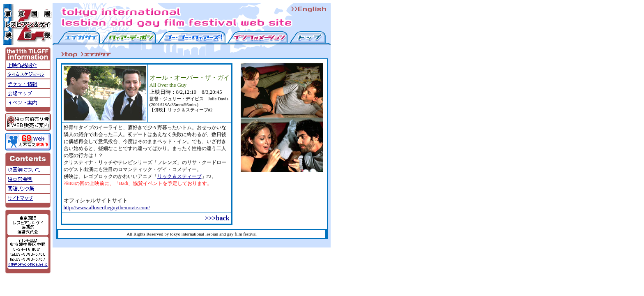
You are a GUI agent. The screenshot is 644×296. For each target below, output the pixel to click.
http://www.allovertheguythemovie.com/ (107, 207)
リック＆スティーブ (179, 176)
